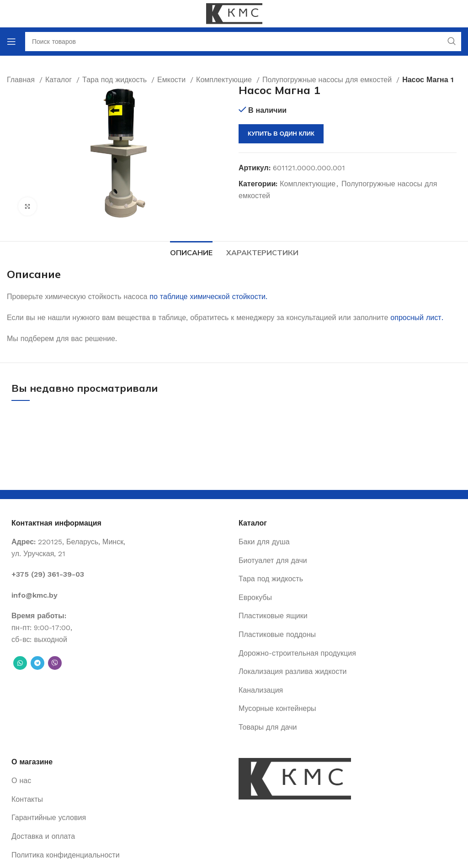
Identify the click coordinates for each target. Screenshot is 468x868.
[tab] (191, 252)
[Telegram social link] (37, 663)
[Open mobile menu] (11, 42)
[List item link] (120, 574)
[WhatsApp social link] (20, 663)
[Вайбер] (55, 663)
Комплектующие (308, 184)
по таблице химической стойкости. (208, 297)
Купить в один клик (281, 134)
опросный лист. (417, 318)
